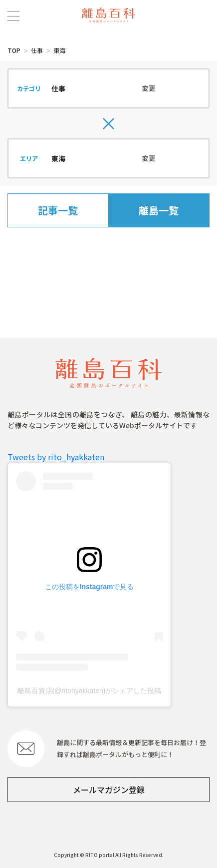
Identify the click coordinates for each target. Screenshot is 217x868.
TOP (14, 50)
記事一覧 (58, 210)
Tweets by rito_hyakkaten (56, 457)
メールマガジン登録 (109, 790)
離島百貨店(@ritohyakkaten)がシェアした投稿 (90, 691)
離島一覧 (159, 210)
